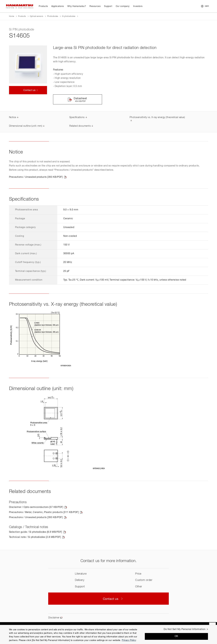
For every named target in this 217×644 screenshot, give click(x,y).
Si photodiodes (69, 16)
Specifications (77, 117)
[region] (108, 634)
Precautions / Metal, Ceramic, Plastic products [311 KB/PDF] (44, 512)
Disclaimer (54, 618)
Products (22, 16)
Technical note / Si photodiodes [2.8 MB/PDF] (35, 537)
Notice (13, 117)
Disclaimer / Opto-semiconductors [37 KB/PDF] (36, 507)
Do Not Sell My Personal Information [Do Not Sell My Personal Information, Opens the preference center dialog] (185, 629)
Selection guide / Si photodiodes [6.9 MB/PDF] (36, 532)
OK (176, 636)
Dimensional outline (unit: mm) (26, 126)
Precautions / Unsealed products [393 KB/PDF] (36, 177)
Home (12, 16)
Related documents (80, 126)
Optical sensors (36, 16)
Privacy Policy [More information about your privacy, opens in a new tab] (129, 640)
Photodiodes (53, 16)
